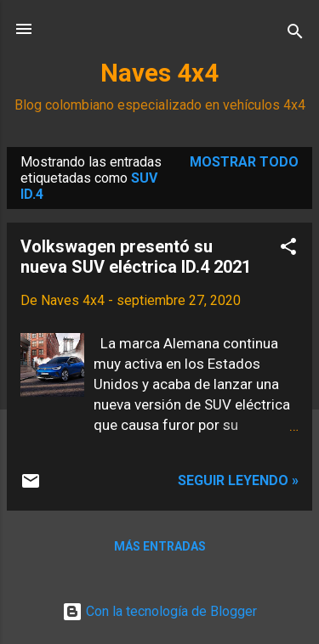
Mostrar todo (244, 162)
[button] (288, 249)
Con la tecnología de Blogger (159, 611)
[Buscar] (295, 34)
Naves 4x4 (159, 73)
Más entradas (160, 546)
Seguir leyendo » (238, 480)
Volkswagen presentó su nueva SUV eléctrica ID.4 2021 (136, 257)
